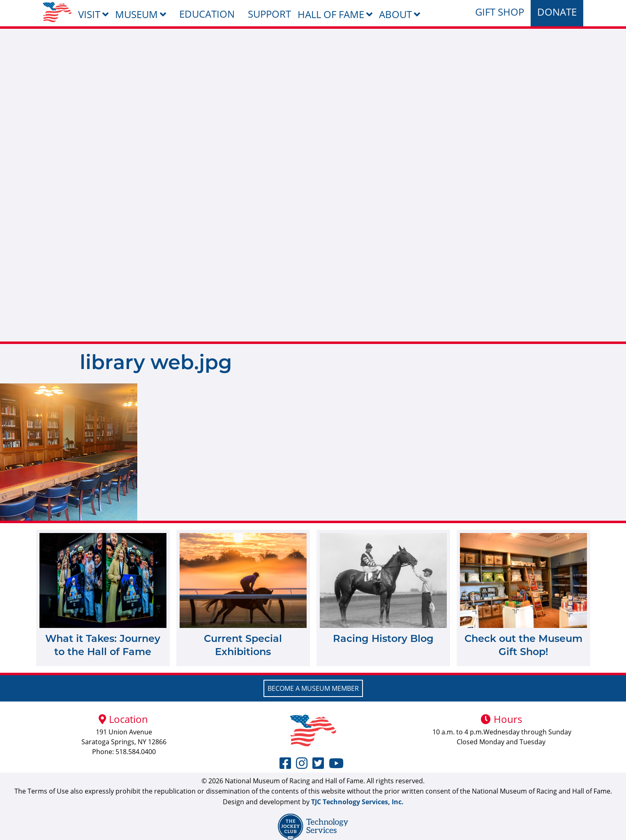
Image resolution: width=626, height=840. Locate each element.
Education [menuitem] (207, 14)
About (395, 14)
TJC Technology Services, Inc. (357, 802)
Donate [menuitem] (557, 12)
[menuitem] (57, 12)
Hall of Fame (331, 14)
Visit (89, 14)
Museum (136, 14)
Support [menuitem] (269, 14)
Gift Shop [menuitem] (500, 12)
